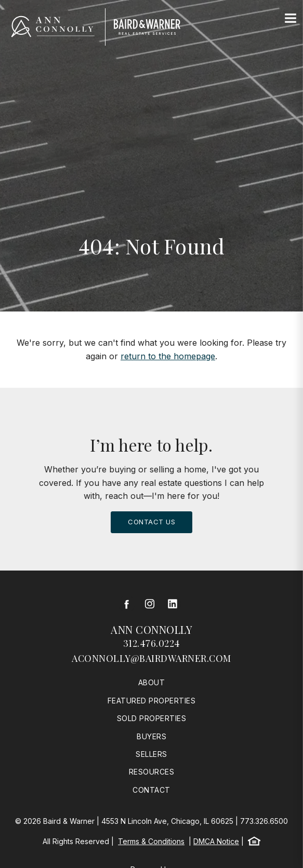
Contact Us (151, 522)
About (152, 682)
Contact (151, 790)
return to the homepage (168, 356)
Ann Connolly (151, 629)
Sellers (151, 754)
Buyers (151, 736)
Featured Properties (152, 701)
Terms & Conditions (151, 841)
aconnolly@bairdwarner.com (151, 658)
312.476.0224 (152, 643)
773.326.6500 (264, 821)
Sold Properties (152, 718)
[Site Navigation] (291, 19)
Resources (152, 772)
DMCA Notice (216, 841)
